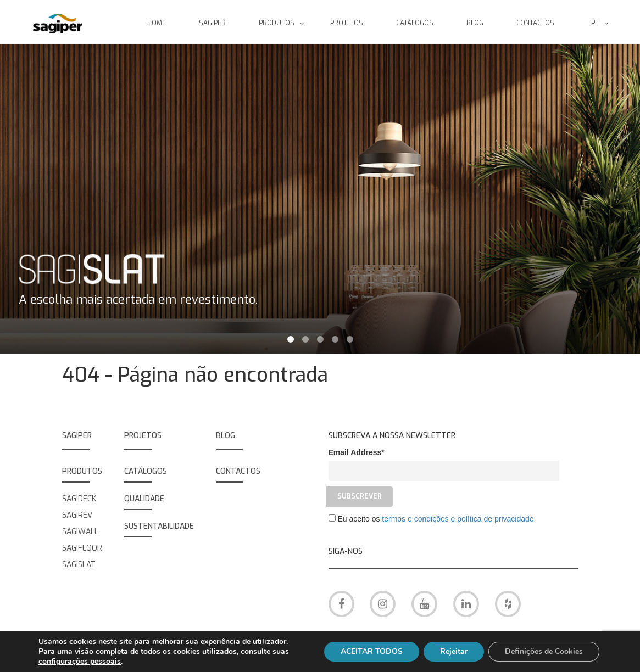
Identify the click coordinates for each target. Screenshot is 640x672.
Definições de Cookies (544, 651)
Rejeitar (454, 651)
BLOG (226, 436)
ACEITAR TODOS (372, 651)
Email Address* (357, 452)
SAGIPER (77, 436)
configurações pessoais (80, 662)
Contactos (238, 471)
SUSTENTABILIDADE (159, 526)
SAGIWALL (80, 532)
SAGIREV (77, 515)
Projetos (143, 436)
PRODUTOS (82, 471)
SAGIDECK (79, 499)
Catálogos (146, 471)
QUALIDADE (144, 499)
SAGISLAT (79, 565)
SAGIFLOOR (82, 548)
